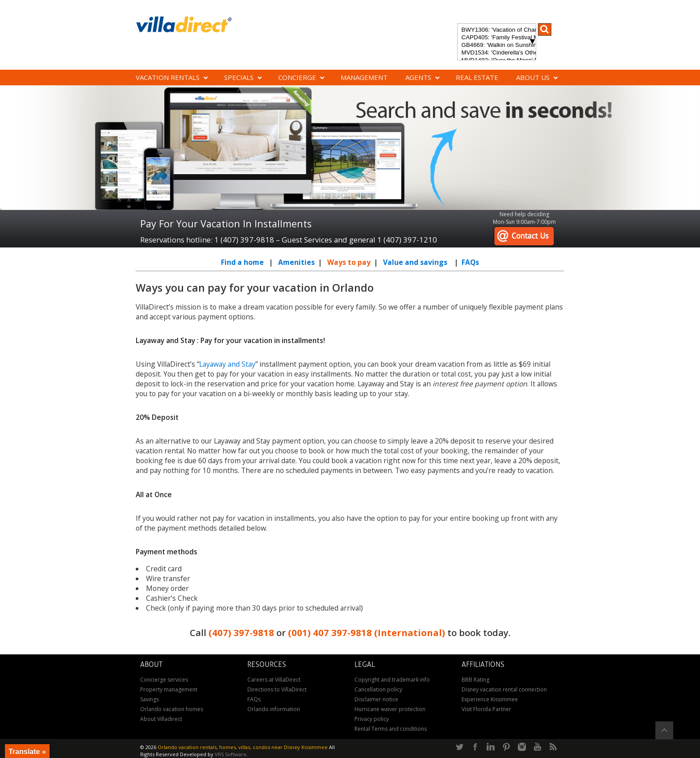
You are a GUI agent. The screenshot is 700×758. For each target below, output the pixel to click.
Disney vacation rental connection (504, 689)
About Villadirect (161, 719)
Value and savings (415, 262)
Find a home (242, 262)
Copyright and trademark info (392, 680)
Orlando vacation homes (172, 709)
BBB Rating (475, 680)
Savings (150, 699)
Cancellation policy (378, 689)
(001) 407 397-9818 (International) (367, 632)
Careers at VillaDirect (274, 680)
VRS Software (231, 754)
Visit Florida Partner (486, 709)
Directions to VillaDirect (277, 689)
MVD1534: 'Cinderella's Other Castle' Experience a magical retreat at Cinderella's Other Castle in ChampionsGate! (497, 53)
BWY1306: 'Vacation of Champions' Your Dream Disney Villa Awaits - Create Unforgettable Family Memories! (497, 30)
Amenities (296, 262)
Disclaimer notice (376, 699)
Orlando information (274, 709)
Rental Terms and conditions (391, 729)
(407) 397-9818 (241, 632)
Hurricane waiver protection (390, 709)
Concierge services (164, 680)
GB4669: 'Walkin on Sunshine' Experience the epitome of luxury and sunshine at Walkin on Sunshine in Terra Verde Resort (497, 45)
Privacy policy (372, 719)
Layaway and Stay (227, 364)
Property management (169, 689)
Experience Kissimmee (490, 699)
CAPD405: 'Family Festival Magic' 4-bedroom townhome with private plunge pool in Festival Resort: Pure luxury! (497, 38)
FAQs (470, 262)
